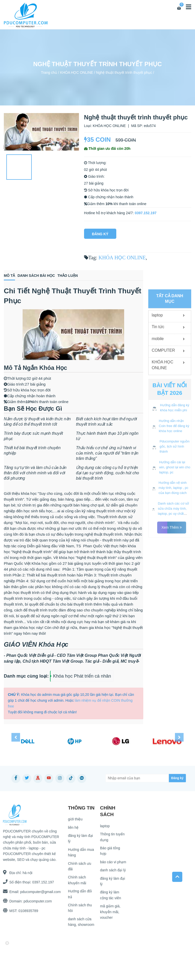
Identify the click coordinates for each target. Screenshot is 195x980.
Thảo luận (68, 276)
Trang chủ (49, 72)
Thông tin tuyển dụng (112, 839)
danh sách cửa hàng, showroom (81, 923)
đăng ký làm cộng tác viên (111, 897)
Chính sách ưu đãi (80, 868)
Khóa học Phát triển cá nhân (82, 676)
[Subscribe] (168, 778)
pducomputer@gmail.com (39, 892)
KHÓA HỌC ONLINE (77, 72)
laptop (157, 386)
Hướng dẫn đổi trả (80, 896)
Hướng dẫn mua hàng (81, 854)
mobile (158, 410)
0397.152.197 (146, 213)
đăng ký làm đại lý (80, 840)
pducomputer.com (36, 901)
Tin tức (158, 398)
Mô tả (9, 276)
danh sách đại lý (113, 872)
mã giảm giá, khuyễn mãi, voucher (110, 914)
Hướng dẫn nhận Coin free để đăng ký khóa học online (174, 497)
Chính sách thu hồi (80, 910)
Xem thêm (172, 598)
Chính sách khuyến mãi (77, 882)
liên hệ (73, 829)
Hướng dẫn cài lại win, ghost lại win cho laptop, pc (175, 538)
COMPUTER (164, 421)
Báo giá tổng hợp (110, 852)
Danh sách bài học (36, 276)
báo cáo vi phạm (113, 864)
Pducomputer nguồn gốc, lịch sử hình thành (174, 518)
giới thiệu (75, 821)
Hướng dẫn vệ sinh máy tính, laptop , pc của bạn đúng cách (174, 559)
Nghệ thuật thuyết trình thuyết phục (124, 72)
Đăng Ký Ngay (100, 236)
